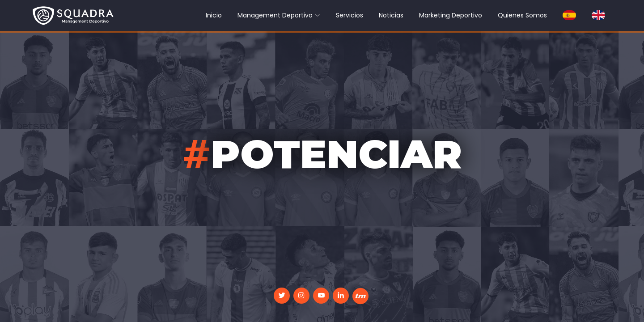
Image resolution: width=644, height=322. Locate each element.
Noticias (391, 15)
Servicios (350, 15)
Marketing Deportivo (451, 15)
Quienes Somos (522, 15)
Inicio (214, 15)
